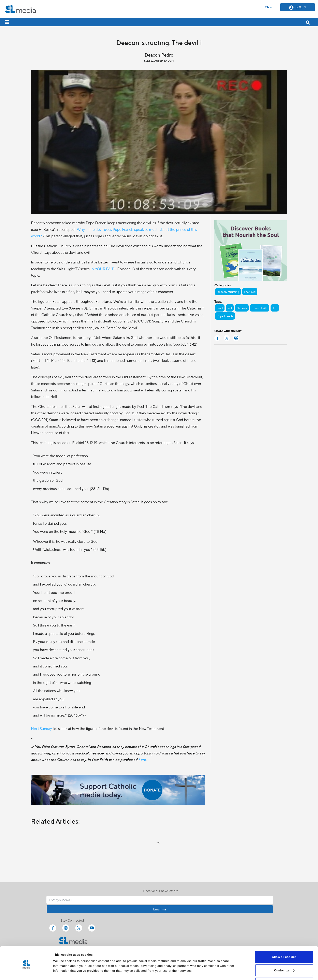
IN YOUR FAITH (104, 269)
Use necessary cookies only (284, 969)
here (142, 759)
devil (220, 308)
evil (230, 308)
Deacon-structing (228, 292)
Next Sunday (41, 728)
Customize (284, 956)
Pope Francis (225, 316)
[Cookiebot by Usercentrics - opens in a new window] (26, 972)
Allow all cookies (284, 943)
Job (275, 308)
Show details (63, 968)
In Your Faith (260, 308)
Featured (250, 292)
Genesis (242, 308)
